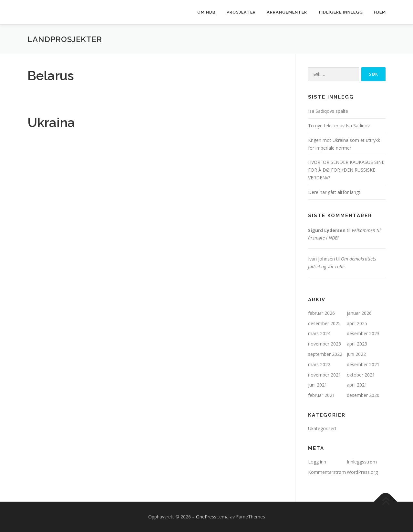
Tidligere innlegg (341, 12)
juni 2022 (356, 354)
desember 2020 (363, 395)
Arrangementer (287, 12)
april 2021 (357, 385)
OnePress (206, 517)
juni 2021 (318, 385)
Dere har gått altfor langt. (335, 192)
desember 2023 (363, 333)
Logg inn (317, 462)
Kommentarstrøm (327, 472)
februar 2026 (321, 313)
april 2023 (357, 344)
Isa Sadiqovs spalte (328, 111)
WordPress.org (362, 472)
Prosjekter (241, 12)
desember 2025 (324, 323)
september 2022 (325, 354)
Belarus (51, 75)
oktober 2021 (361, 375)
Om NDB (206, 12)
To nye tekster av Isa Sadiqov (339, 126)
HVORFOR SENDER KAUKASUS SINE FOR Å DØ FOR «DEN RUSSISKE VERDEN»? (346, 170)
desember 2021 (363, 364)
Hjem (380, 12)
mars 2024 (319, 333)
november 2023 (325, 344)
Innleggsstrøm (362, 462)
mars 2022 (319, 364)
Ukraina (51, 122)
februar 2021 (321, 395)
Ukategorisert (322, 428)
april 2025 (357, 323)
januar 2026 (359, 313)
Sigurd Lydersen (327, 230)
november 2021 (325, 375)
